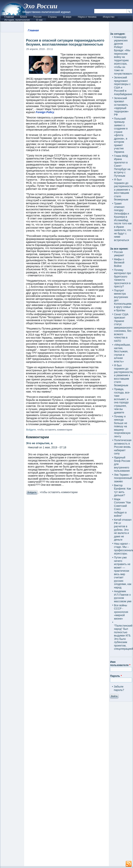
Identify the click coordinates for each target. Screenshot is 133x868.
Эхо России (40, 6)
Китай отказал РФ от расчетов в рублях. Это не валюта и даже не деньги (123, 530)
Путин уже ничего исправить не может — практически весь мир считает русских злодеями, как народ (123, 572)
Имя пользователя (120, 664)
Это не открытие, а (39, 443)
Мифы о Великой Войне (119, 263)
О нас (39, 20)
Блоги (23, 17)
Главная (9, 17)
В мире (67, 17)
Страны (52, 17)
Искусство (109, 17)
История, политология (17, 20)
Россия (38, 17)
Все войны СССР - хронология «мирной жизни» (121, 612)
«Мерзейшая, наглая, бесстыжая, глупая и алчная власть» (122, 353)
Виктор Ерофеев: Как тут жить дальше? (122, 490)
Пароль (116, 676)
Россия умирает (119, 254)
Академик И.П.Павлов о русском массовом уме (123, 596)
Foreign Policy (45, 112)
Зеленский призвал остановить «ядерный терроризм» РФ (121, 106)
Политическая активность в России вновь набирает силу (123, 447)
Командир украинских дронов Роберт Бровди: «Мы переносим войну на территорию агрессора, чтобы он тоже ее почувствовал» (123, 55)
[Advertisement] (67, 681)
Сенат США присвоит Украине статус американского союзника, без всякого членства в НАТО (123, 328)
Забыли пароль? (119, 688)
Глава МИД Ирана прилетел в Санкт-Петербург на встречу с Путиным (122, 166)
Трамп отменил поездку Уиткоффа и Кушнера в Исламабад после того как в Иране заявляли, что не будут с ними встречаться (123, 222)
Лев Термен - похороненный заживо (123, 478)
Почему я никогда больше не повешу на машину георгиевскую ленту (122, 426)
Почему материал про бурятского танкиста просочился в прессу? (123, 278)
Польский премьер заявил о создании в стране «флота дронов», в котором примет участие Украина (121, 135)
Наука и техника (87, 17)
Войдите (31, 430)
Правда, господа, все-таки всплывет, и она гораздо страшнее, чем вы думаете (122, 401)
